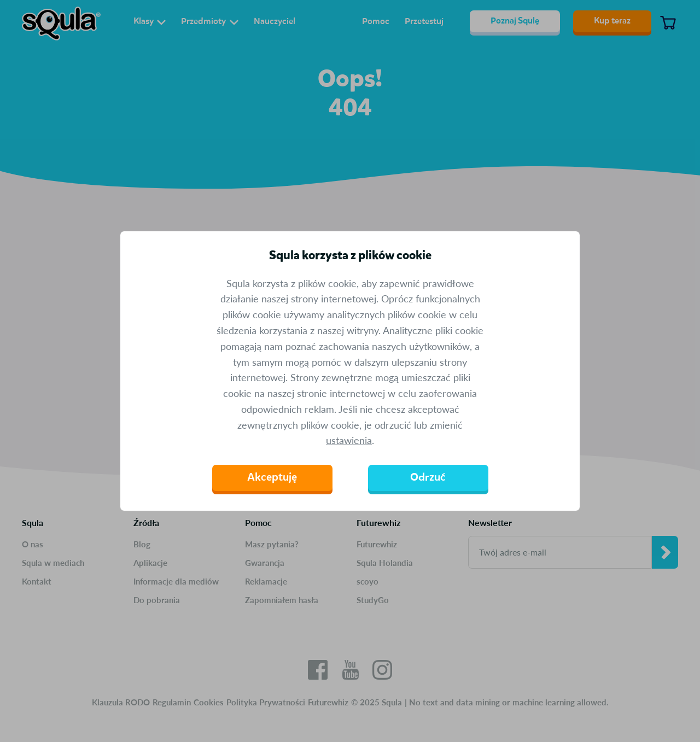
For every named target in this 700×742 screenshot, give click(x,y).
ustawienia (349, 440)
